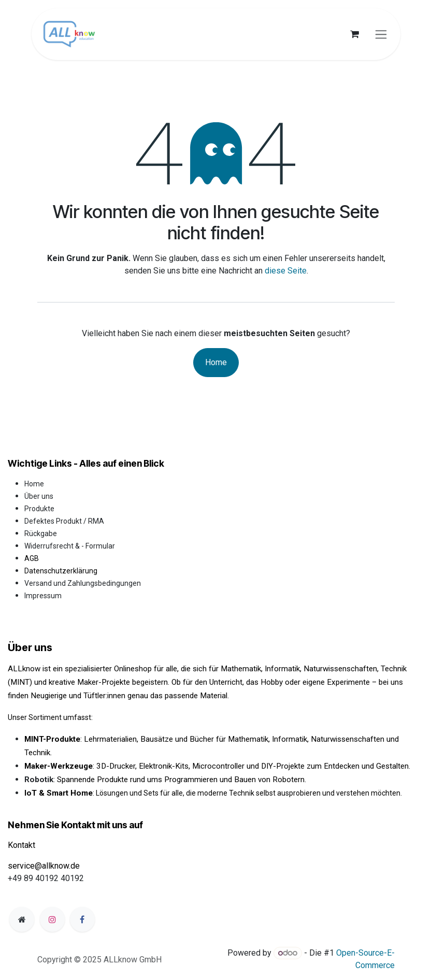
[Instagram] (52, 919)
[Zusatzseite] (22, 919)
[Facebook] (82, 919)
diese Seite (286, 271)
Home (216, 362)
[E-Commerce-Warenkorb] (354, 34)
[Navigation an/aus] (381, 34)
